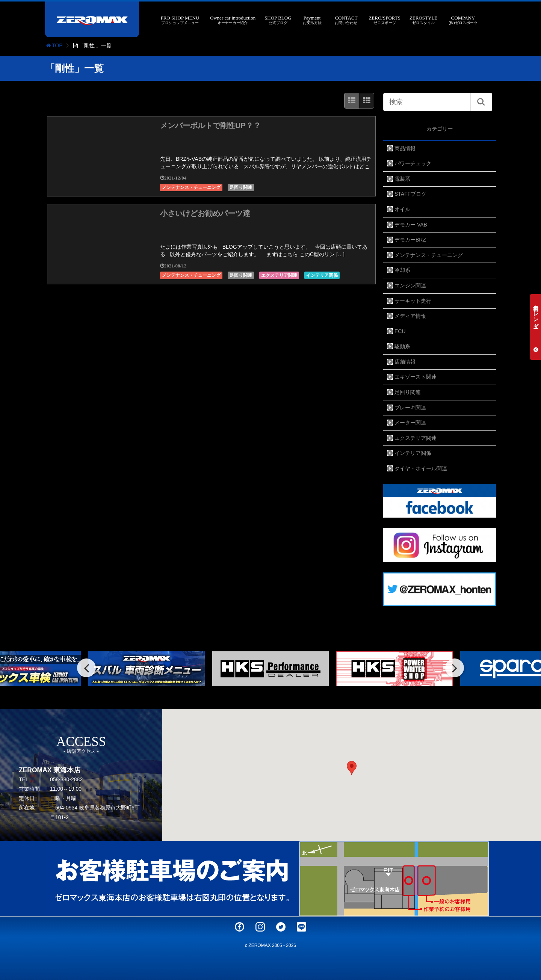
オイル (402, 209)
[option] (270, 669)
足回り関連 (241, 187)
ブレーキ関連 (410, 408)
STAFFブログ (410, 194)
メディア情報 (410, 316)
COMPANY (463, 20)
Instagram (260, 927)
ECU (400, 331)
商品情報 (405, 148)
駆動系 (402, 346)
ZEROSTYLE (423, 20)
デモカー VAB (411, 225)
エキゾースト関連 (416, 377)
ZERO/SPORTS (384, 20)
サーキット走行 (413, 301)
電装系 (402, 179)
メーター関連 (410, 423)
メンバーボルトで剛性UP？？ (210, 125)
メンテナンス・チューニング (191, 187)
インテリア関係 (322, 275)
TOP (54, 45)
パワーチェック (413, 163)
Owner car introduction (233, 20)
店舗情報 (405, 362)
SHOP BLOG (278, 20)
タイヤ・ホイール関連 (421, 468)
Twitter (281, 927)
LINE (301, 927)
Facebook (240, 927)
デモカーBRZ (410, 240)
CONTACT (346, 20)
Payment (312, 20)
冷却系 (402, 270)
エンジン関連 (410, 285)
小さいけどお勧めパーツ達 (205, 213)
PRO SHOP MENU (180, 20)
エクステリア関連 (279, 275)
